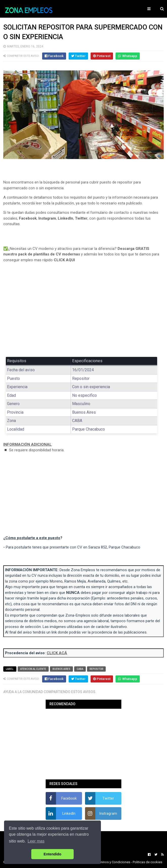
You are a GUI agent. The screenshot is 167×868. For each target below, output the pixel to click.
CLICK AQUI (64, 260)
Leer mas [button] (36, 841)
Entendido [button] (52, 854)
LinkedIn (65, 218)
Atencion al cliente (33, 669)
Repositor (96, 669)
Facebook (28, 218)
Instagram (47, 218)
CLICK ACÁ (57, 653)
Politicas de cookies (147, 862)
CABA (80, 669)
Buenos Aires (61, 669)
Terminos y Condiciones (113, 862)
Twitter (81, 218)
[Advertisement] (83, 313)
